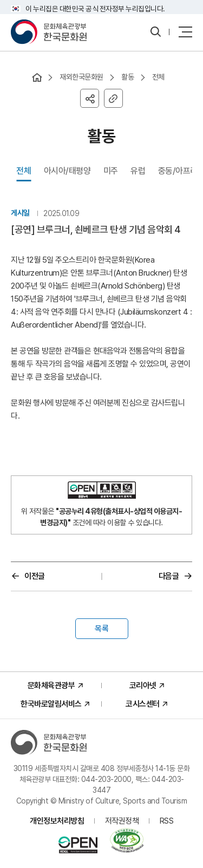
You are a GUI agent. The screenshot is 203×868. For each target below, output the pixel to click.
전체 (158, 77)
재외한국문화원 (81, 77)
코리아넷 (143, 686)
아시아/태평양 (67, 171)
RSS (167, 821)
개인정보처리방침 (57, 821)
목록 (102, 629)
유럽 (138, 171)
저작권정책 (122, 821)
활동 (127, 77)
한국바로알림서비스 (51, 704)
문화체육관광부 (51, 686)
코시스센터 (143, 704)
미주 (111, 171)
